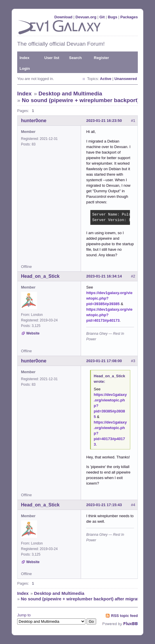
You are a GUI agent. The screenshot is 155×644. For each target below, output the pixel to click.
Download (63, 17)
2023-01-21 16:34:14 (104, 276)
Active (106, 79)
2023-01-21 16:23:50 (104, 121)
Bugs (113, 17)
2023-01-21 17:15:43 (104, 505)
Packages (129, 17)
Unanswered (126, 79)
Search (75, 58)
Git (102, 17)
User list (52, 58)
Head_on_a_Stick (40, 276)
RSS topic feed (124, 616)
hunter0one (34, 121)
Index (24, 58)
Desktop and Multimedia (70, 94)
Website (33, 333)
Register (101, 58)
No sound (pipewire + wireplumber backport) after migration (83, 599)
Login (25, 69)
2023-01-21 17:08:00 (104, 361)
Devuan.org (86, 17)
